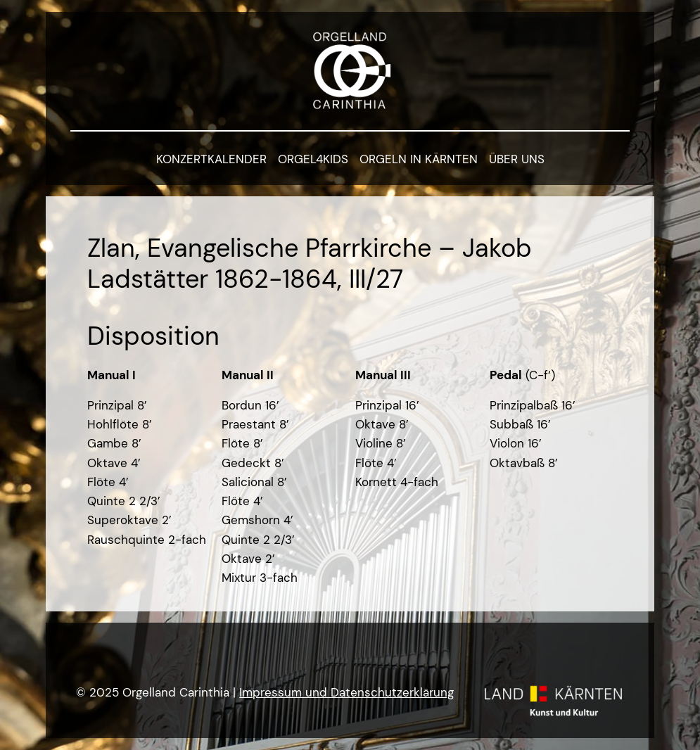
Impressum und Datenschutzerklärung (346, 692)
